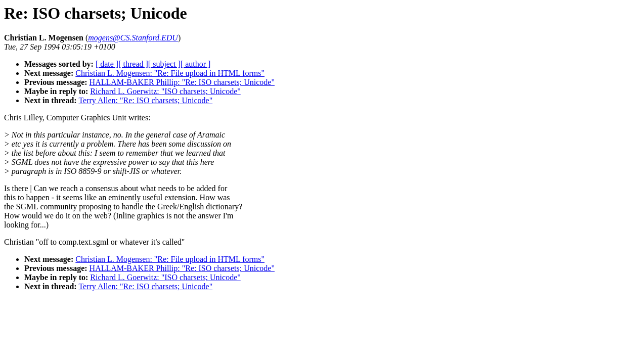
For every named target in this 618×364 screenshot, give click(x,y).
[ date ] (107, 64)
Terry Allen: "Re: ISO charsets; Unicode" (145, 100)
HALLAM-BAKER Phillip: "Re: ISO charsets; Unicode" (182, 82)
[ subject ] (164, 64)
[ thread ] (133, 64)
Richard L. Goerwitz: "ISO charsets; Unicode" (165, 91)
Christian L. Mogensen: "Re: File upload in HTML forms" (170, 73)
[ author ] (196, 64)
